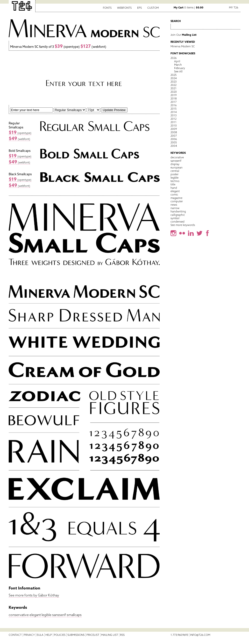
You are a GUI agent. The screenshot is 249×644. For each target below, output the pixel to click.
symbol (175, 218)
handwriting (178, 211)
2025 (174, 75)
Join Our (184, 35)
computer (177, 201)
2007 (174, 136)
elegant (35, 615)
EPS (139, 8)
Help (49, 635)
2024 (174, 78)
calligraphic (178, 215)
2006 (174, 139)
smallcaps (74, 615)
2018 (174, 98)
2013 (174, 115)
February (180, 68)
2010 (174, 126)
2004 (174, 146)
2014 (174, 112)
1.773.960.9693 (179, 635)
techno (175, 181)
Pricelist (93, 635)
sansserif (59, 615)
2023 (174, 82)
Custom (153, 8)
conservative (19, 615)
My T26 (234, 7)
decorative (177, 157)
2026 (174, 58)
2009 (174, 129)
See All (178, 71)
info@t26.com (200, 635)
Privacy (29, 635)
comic (174, 195)
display (175, 164)
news (174, 205)
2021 (174, 88)
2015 (174, 109)
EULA (40, 635)
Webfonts (124, 8)
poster (174, 174)
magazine (176, 198)
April (177, 61)
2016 (174, 105)
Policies (60, 635)
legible (46, 615)
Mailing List (110, 635)
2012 (174, 119)
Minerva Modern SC (183, 46)
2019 (174, 95)
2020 (174, 92)
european (177, 168)
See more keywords (183, 225)
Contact (15, 635)
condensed (178, 222)
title (173, 184)
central (175, 171)
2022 (174, 85)
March (178, 65)
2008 (174, 132)
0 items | (189, 7)
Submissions (76, 635)
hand (174, 188)
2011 (174, 122)
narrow (175, 208)
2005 (174, 142)
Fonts (107, 8)
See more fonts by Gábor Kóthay (34, 595)
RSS (122, 635)
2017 (174, 102)
